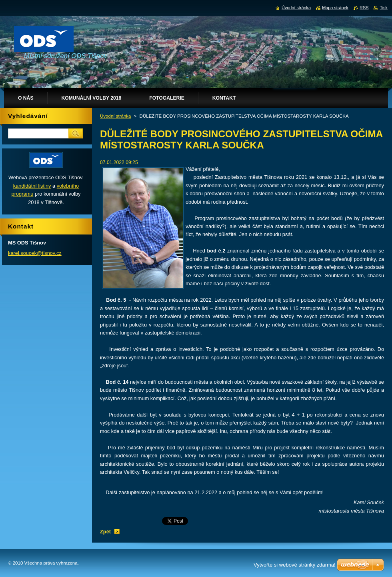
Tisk (384, 8)
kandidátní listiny (32, 186)
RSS (364, 8)
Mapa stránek (335, 8)
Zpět (105, 532)
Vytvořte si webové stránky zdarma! (295, 565)
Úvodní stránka (115, 116)
